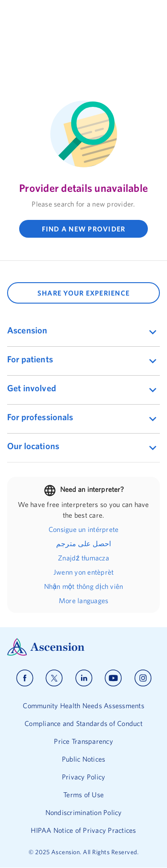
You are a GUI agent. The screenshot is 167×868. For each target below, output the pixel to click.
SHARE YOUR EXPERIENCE (83, 293)
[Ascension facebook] (25, 678)
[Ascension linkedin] (84, 678)
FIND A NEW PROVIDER (84, 229)
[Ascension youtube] (113, 678)
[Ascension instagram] (143, 678)
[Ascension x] (54, 678)
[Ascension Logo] (83, 647)
